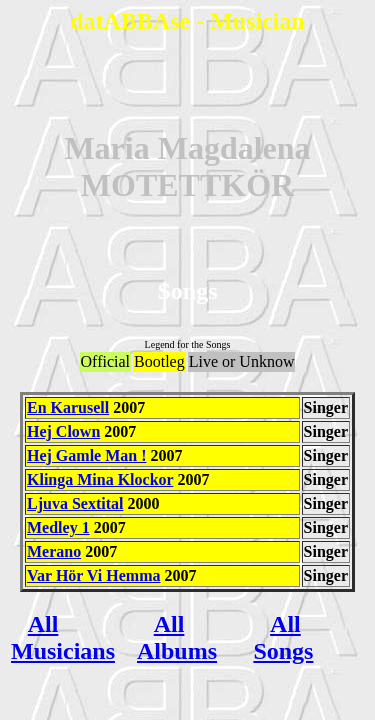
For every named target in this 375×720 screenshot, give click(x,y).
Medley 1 (58, 527)
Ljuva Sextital (75, 503)
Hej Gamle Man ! (87, 455)
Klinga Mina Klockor (100, 479)
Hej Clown (63, 431)
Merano (54, 551)
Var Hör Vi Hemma (93, 575)
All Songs (283, 637)
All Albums (177, 637)
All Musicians (63, 637)
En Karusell (68, 407)
